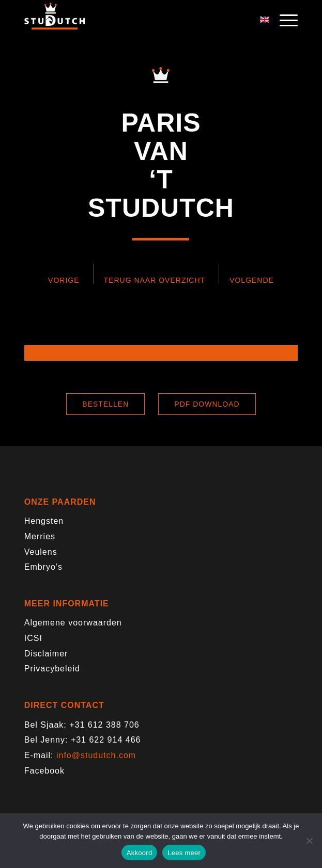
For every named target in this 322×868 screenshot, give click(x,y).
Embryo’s (43, 567)
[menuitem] (283, 21)
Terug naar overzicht (155, 280)
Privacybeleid (52, 669)
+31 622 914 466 (106, 740)
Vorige (64, 280)
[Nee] (309, 841)
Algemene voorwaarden (73, 623)
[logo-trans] (134, 21)
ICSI (33, 638)
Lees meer (184, 853)
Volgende (252, 280)
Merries (40, 536)
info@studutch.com (96, 755)
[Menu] (283, 21)
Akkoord (139, 853)
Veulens (41, 552)
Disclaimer (46, 654)
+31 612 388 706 (104, 725)
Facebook (44, 771)
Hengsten (44, 521)
